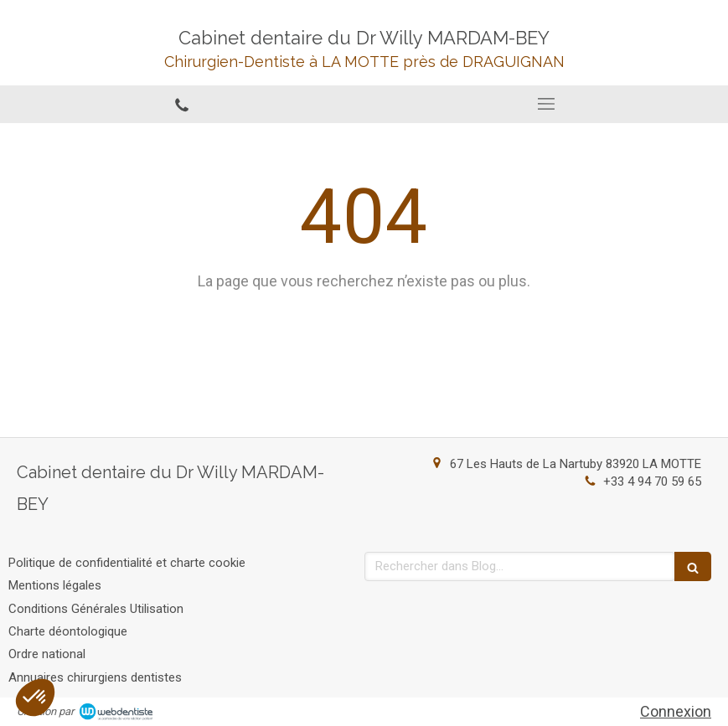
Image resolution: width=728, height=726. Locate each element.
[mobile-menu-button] (547, 104)
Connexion (676, 711)
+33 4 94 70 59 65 (652, 481)
